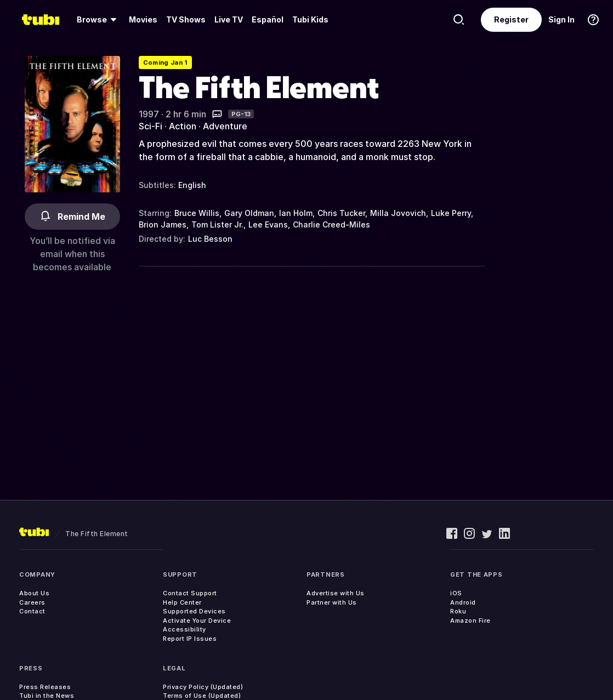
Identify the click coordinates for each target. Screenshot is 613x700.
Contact (32, 611)
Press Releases (45, 687)
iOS (456, 593)
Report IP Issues (190, 639)
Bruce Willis (197, 213)
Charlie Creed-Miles (331, 224)
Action (183, 126)
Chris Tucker (341, 213)
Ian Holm (296, 213)
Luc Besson (210, 239)
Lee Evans (268, 224)
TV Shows (186, 19)
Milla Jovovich (398, 213)
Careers (32, 602)
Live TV (229, 19)
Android (463, 602)
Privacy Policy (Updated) (203, 687)
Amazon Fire (470, 621)
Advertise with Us (336, 593)
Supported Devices (194, 611)
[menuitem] (98, 20)
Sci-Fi (151, 126)
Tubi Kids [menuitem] (310, 19)
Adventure (225, 126)
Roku (458, 611)
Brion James (163, 224)
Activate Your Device (197, 621)
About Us (34, 593)
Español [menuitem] (268, 19)
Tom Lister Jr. (217, 224)
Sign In (561, 19)
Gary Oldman (249, 213)
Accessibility (185, 629)
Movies (143, 19)
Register (511, 19)
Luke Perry (451, 213)
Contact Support (190, 593)
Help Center (182, 602)
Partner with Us (332, 602)
